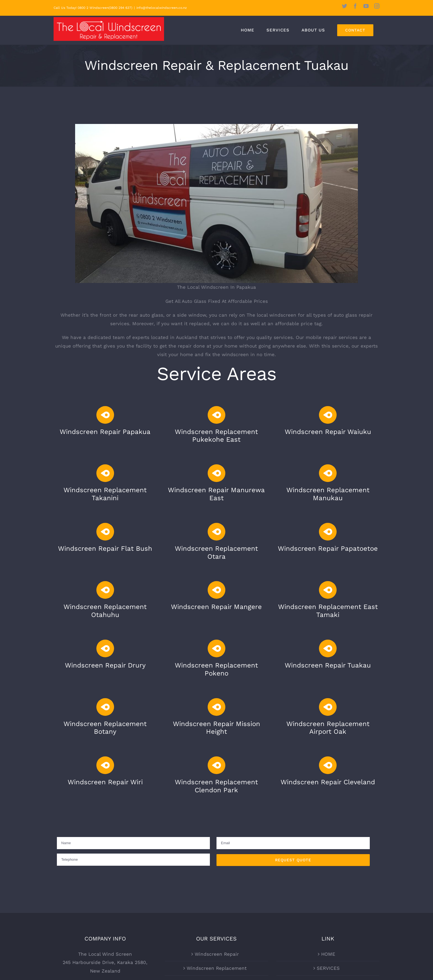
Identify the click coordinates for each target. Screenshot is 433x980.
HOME (328, 954)
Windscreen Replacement (217, 968)
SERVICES (328, 968)
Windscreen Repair (217, 954)
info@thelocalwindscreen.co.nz (162, 8)
